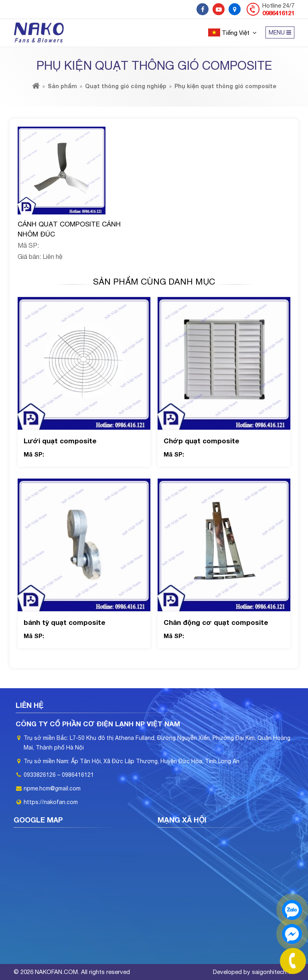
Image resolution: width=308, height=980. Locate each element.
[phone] (293, 961)
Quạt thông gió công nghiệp (126, 86)
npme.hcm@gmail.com (52, 788)
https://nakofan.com (51, 802)
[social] (203, 9)
